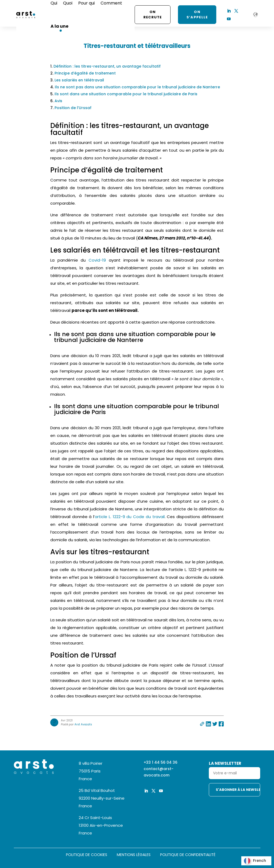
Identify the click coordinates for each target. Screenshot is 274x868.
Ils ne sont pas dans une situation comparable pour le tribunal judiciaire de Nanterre (137, 87)
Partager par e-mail (202, 724)
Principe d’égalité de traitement (85, 73)
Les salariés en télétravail (79, 80)
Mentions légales (134, 855)
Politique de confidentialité (188, 855)
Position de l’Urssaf (73, 108)
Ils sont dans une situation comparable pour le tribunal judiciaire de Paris (126, 94)
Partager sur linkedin (208, 724)
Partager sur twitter (215, 724)
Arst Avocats (83, 724)
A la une (59, 26)
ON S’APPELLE (197, 15)
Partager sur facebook (221, 724)
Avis (58, 101)
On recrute (153, 15)
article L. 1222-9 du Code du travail (130, 517)
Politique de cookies (87, 855)
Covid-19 (97, 260)
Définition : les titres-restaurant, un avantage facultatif (107, 66)
